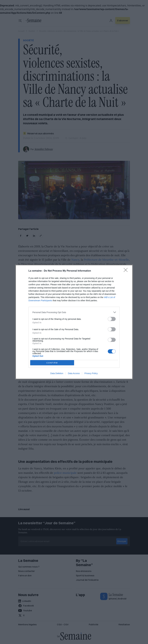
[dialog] (74, 322)
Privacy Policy (91, 373)
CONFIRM (52, 363)
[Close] (127, 271)
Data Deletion (57, 373)
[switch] (112, 319)
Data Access (74, 373)
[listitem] (74, 312)
